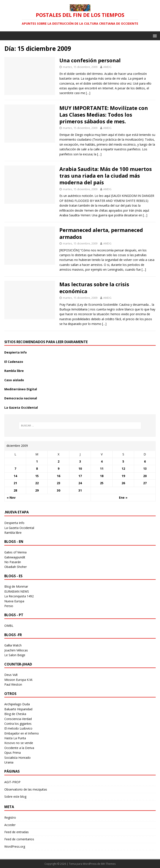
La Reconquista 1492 (19, 596)
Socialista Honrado (17, 758)
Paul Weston (13, 684)
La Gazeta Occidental (21, 407)
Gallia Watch (13, 645)
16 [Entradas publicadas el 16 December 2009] (59, 476)
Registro (10, 817)
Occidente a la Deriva (19, 748)
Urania (9, 762)
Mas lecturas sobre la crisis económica (94, 288)
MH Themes (108, 864)
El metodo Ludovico (18, 728)
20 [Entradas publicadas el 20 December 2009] (145, 476)
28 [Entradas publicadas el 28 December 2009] (15, 490)
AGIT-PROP (12, 782)
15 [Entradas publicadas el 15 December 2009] (37, 476)
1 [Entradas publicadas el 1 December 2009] (37, 461)
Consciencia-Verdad (18, 719)
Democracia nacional (21, 398)
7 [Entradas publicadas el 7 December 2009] (15, 469)
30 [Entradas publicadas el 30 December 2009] (59, 490)
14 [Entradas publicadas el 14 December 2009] (15, 476)
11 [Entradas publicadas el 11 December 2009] (102, 469)
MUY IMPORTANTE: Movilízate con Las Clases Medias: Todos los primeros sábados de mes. (104, 115)
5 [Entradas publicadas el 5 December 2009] (123, 461)
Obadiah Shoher (16, 567)
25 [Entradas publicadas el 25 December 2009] (102, 483)
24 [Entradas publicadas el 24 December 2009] (80, 483)
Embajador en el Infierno (22, 733)
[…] (88, 93)
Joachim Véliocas (16, 650)
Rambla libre (14, 371)
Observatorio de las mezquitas (26, 789)
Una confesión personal (90, 60)
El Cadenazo (14, 362)
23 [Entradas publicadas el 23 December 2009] (59, 483)
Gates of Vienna (15, 552)
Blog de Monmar (16, 586)
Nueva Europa (14, 601)
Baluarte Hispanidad (18, 709)
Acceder (10, 825)
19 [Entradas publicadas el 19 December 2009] (123, 476)
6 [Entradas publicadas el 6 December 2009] (145, 461)
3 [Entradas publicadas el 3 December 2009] (80, 461)
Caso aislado (14, 380)
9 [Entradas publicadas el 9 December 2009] (59, 469)
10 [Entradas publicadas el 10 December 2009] (80, 469)
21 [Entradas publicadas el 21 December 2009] (15, 483)
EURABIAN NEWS (17, 591)
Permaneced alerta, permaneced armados (101, 233)
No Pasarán (13, 562)
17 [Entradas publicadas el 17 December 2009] (80, 476)
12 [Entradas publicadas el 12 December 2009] (123, 469)
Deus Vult (11, 675)
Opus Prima (13, 753)
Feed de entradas (17, 832)
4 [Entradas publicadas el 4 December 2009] (102, 461)
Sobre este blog (15, 796)
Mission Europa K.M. (19, 680)
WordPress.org (15, 846)
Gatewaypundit (15, 557)
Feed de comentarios (19, 839)
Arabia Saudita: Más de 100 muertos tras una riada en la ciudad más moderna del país (106, 176)
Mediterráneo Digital (21, 389)
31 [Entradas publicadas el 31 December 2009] (80, 490)
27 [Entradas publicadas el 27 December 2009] (145, 483)
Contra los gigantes (18, 724)
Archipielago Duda (17, 704)
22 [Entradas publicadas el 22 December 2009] (37, 483)
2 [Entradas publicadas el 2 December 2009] (59, 461)
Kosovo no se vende (19, 743)
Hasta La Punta (15, 738)
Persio (9, 606)
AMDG (107, 67)
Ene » (123, 497)
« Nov (11, 497)
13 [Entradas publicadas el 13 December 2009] (145, 469)
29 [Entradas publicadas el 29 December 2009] (37, 490)
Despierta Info (16, 352)
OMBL (9, 626)
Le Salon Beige (15, 655)
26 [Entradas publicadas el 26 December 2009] (123, 483)
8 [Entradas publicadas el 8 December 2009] (37, 469)
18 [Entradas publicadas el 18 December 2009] (102, 476)
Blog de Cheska (15, 714)
